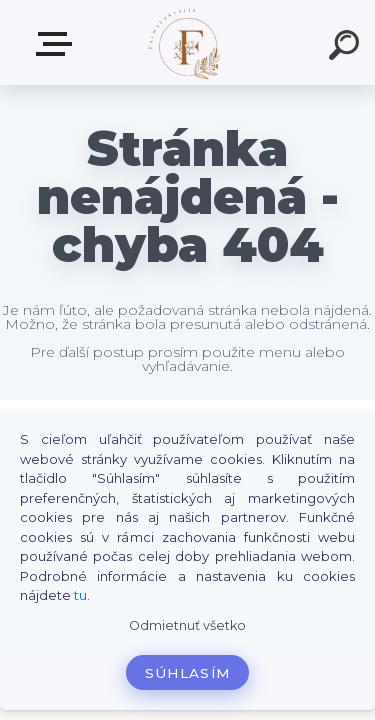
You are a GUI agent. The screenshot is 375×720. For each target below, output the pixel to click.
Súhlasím (188, 673)
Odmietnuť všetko (187, 625)
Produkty (58, 44)
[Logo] (185, 42)
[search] (347, 48)
